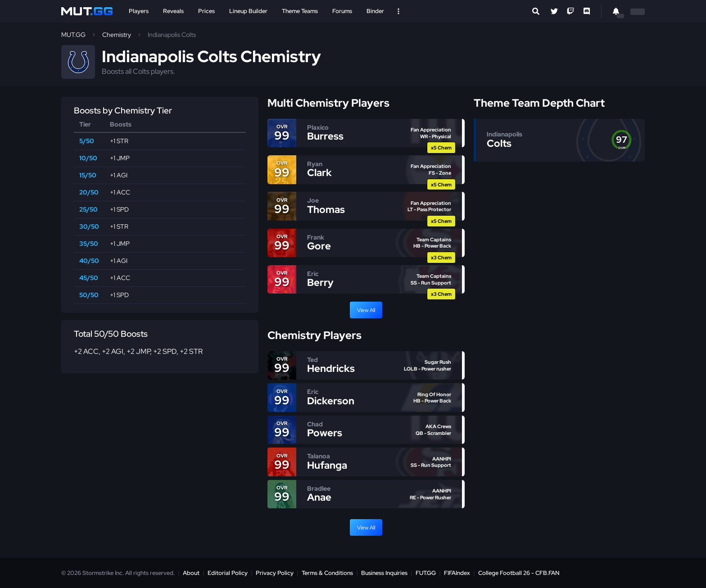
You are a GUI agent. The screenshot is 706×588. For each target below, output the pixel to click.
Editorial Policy (228, 573)
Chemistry (117, 35)
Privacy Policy (275, 573)
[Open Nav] (398, 11)
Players (139, 11)
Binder (375, 11)
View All (366, 310)
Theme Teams (300, 11)
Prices (206, 11)
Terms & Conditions (327, 573)
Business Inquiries (384, 573)
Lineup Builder (248, 11)
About (191, 573)
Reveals (173, 11)
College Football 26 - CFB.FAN (519, 573)
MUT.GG (73, 35)
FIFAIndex (457, 573)
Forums (342, 11)
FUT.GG (426, 573)
